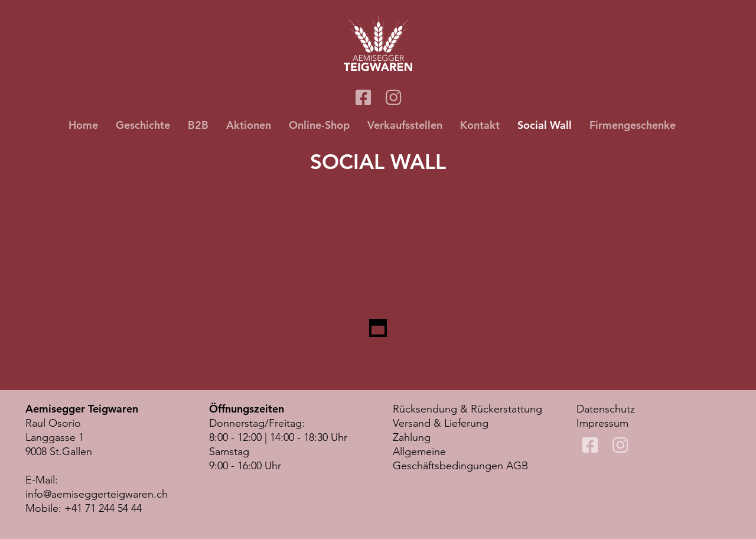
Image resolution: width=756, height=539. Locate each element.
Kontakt (480, 125)
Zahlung (412, 437)
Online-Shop (319, 125)
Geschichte (143, 125)
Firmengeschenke (633, 125)
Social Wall (545, 125)
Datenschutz (606, 409)
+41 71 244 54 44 (103, 508)
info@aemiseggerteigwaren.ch (97, 494)
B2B (198, 125)
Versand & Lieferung (441, 423)
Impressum (602, 423)
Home (83, 125)
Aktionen (249, 125)
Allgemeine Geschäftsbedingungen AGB (460, 459)
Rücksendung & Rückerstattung (467, 409)
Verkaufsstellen (405, 125)
